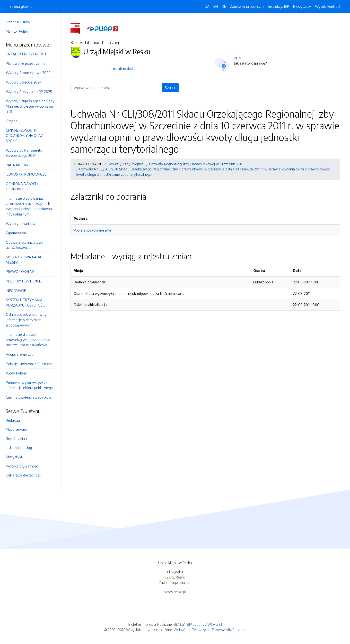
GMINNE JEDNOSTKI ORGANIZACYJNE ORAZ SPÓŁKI (24, 135)
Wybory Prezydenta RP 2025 (29, 92)
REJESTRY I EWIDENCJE (24, 281)
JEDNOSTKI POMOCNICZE (26, 174)
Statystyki (14, 457)
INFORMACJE (16, 290)
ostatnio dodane (126, 68)
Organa (12, 121)
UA (207, 6)
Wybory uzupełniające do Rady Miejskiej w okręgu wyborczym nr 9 (30, 106)
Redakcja (13, 420)
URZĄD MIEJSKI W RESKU (26, 54)
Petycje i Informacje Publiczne (29, 364)
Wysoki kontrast (328, 6)
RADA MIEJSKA (17, 165)
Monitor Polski (17, 31)
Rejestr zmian (16, 439)
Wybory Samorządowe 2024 (28, 73)
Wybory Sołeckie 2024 (24, 82)
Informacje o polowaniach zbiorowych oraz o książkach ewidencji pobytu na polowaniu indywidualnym (30, 206)
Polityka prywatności (22, 466)
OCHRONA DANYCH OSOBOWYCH (22, 186)
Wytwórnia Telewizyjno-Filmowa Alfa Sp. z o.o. (210, 630)
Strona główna (21, 6)
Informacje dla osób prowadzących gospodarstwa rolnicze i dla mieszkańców (29, 340)
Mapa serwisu (17, 429)
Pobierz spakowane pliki (92, 230)
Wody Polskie (16, 373)
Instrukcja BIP (279, 6)
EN (216, 6)
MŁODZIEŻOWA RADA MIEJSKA (24, 260)
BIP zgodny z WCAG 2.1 (204, 624)
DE (224, 6)
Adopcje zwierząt (19, 354)
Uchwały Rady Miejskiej (126, 164)
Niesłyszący (302, 6)
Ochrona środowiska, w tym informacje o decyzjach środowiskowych (28, 320)
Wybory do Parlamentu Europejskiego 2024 (24, 153)
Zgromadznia (16, 233)
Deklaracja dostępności (24, 475)
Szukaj (170, 88)
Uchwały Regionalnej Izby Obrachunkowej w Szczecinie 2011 (196, 164)
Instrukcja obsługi (19, 448)
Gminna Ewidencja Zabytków (29, 397)
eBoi (238, 58)
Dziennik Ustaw (18, 22)
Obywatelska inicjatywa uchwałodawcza (25, 245)
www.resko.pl (175, 592)
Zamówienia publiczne (247, 6)
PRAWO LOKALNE (20, 271)
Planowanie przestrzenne (26, 63)
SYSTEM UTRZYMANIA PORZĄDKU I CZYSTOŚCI (26, 302)
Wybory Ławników (21, 224)
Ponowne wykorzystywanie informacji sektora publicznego (29, 385)
